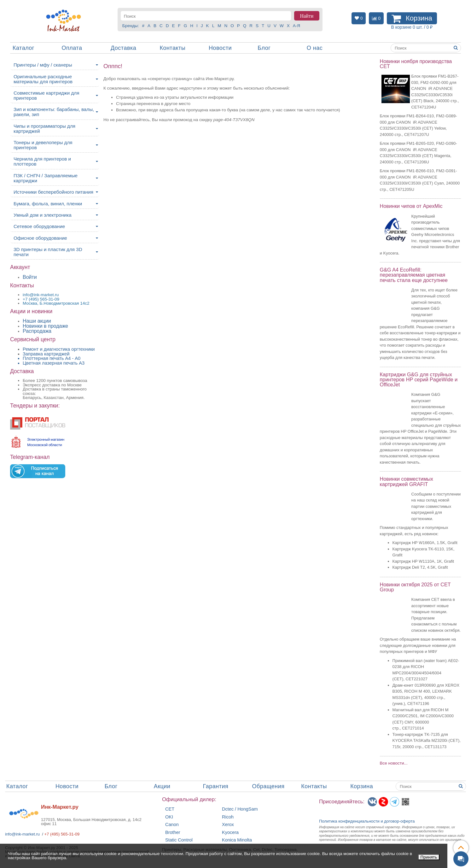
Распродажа (37, 331)
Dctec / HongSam (240, 809)
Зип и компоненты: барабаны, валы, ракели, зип (54, 112)
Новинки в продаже (45, 326)
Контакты (172, 48)
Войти (30, 277)
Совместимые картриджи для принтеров (46, 95)
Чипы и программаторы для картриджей (44, 129)
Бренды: (131, 26)
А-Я (297, 26)
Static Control (179, 840)
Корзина (362, 786)
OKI (169, 817)
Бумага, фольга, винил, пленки (48, 204)
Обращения (268, 786)
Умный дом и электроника (43, 215)
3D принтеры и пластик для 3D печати (48, 252)
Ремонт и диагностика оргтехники (59, 349)
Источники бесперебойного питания (53, 192)
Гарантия (216, 786)
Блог (264, 48)
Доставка (123, 48)
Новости (220, 48)
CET (170, 809)
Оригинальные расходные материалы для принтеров (43, 79)
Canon (172, 825)
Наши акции (37, 321)
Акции (162, 786)
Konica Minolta (237, 840)
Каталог (23, 48)
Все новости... (394, 763)
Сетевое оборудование (39, 226)
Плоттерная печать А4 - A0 (52, 358)
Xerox (228, 825)
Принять (429, 857)
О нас (315, 48)
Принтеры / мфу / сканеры (43, 65)
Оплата (72, 48)
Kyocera (230, 833)
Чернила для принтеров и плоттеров (42, 161)
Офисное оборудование (40, 238)
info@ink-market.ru (22, 834)
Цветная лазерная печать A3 (54, 363)
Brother (173, 833)
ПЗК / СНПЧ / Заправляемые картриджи (46, 178)
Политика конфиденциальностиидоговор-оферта (367, 821)
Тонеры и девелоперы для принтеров (43, 145)
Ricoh (228, 817)
